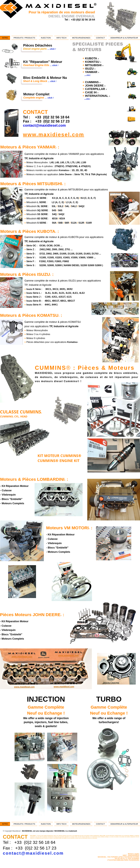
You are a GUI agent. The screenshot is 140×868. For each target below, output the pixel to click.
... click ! (87, 75)
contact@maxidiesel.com (33, 853)
